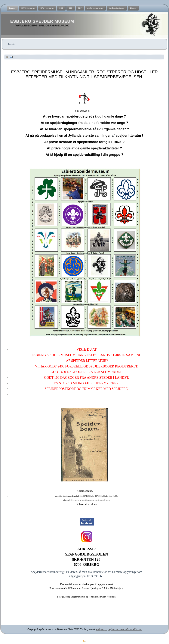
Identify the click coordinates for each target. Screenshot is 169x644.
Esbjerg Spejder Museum (42, 21)
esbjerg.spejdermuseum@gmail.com (92, 500)
